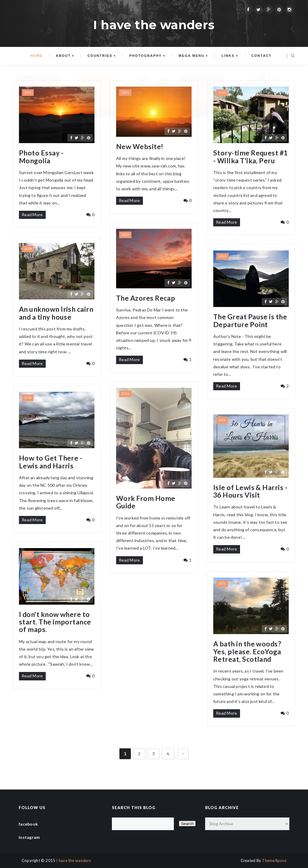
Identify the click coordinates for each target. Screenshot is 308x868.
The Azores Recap (146, 298)
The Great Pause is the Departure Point (250, 321)
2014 (28, 92)
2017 (222, 583)
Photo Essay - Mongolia (41, 157)
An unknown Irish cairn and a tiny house (56, 313)
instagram (29, 837)
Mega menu (190, 56)
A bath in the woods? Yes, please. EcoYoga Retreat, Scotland (247, 652)
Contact (259, 56)
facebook (28, 824)
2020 (125, 92)
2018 (28, 398)
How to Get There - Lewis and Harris (51, 462)
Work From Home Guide (146, 502)
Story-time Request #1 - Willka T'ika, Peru (251, 157)
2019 (28, 249)
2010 (222, 92)
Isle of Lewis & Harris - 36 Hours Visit (250, 491)
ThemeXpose (274, 860)
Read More (32, 215)
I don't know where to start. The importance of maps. (55, 622)
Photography (146, 56)
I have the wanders (74, 860)
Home (40, 56)
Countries (101, 56)
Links (226, 56)
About (65, 56)
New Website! (140, 147)
